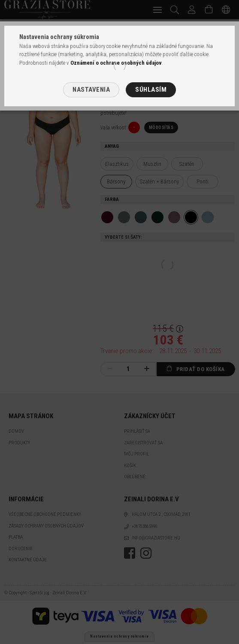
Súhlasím (151, 90)
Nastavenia (91, 90)
